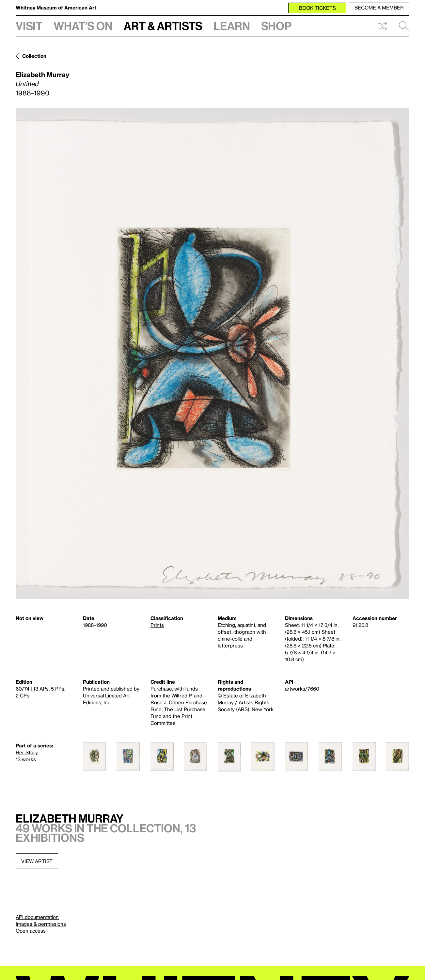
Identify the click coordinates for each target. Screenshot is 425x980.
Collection (34, 56)
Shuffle (382, 26)
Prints (157, 625)
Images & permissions (41, 924)
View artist (37, 861)
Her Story (27, 752)
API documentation (37, 917)
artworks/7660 (302, 689)
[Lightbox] (212, 353)
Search (404, 26)
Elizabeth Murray (42, 74)
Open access (31, 931)
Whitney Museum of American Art (56, 8)
